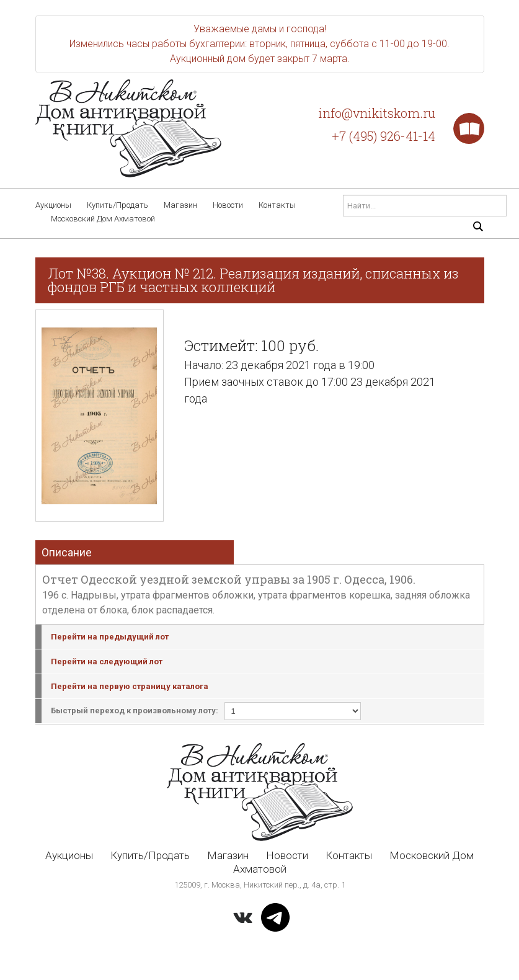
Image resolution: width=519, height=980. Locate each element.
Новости (228, 205)
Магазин (180, 205)
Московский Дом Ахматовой (103, 219)
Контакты (277, 205)
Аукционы (53, 205)
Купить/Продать (118, 205)
